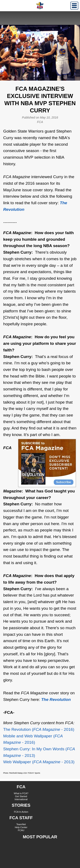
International (21, 799)
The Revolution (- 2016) (39, 729)
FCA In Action (21, 812)
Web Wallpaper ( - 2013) (39, 762)
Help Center (21, 827)
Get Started (21, 796)
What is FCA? (21, 793)
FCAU (21, 830)
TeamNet (21, 824)
